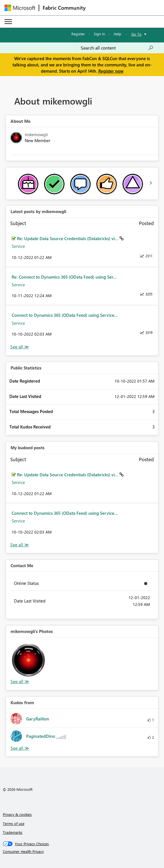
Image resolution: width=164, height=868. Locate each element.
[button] (28, 660)
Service (18, 246)
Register (78, 34)
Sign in (99, 34)
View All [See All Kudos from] (20, 748)
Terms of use (14, 823)
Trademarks (13, 832)
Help (118, 34)
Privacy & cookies (17, 814)
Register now (111, 71)
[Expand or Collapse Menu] (8, 22)
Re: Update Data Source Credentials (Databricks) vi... (68, 238)
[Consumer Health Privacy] (82, 851)
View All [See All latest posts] (20, 347)
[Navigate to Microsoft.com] (20, 8)
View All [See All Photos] (20, 682)
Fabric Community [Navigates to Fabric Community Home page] (64, 8)
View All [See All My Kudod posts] (20, 545)
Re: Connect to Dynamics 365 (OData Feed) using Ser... (64, 277)
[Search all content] (117, 48)
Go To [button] (136, 34)
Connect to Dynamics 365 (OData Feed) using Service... (65, 315)
